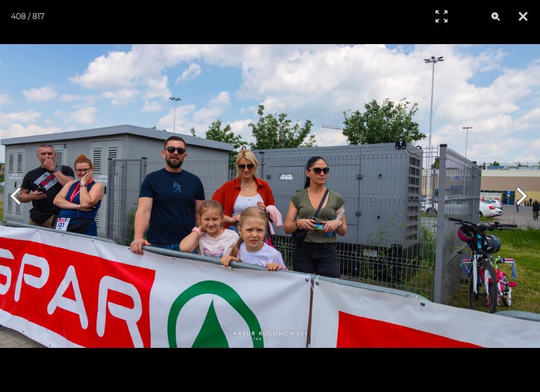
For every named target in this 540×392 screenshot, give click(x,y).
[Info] (469, 16)
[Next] (520, 196)
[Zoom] (496, 16)
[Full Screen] (441, 16)
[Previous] (20, 196)
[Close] (523, 16)
